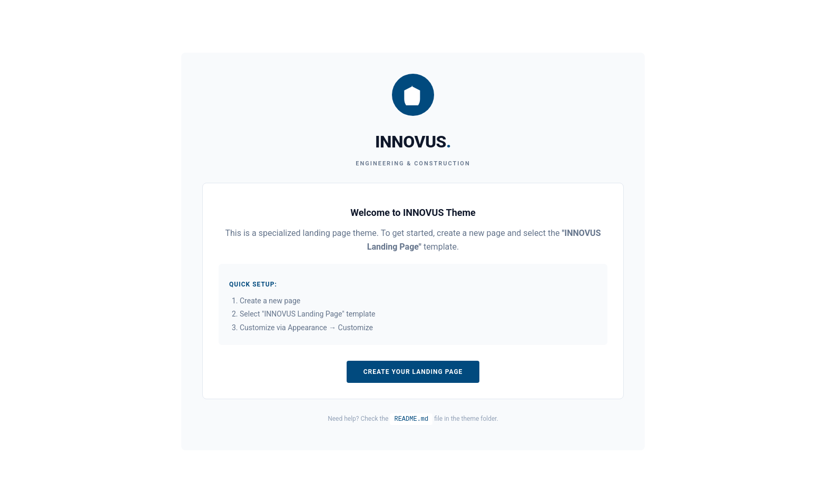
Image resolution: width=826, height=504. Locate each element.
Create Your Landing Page (413, 372)
